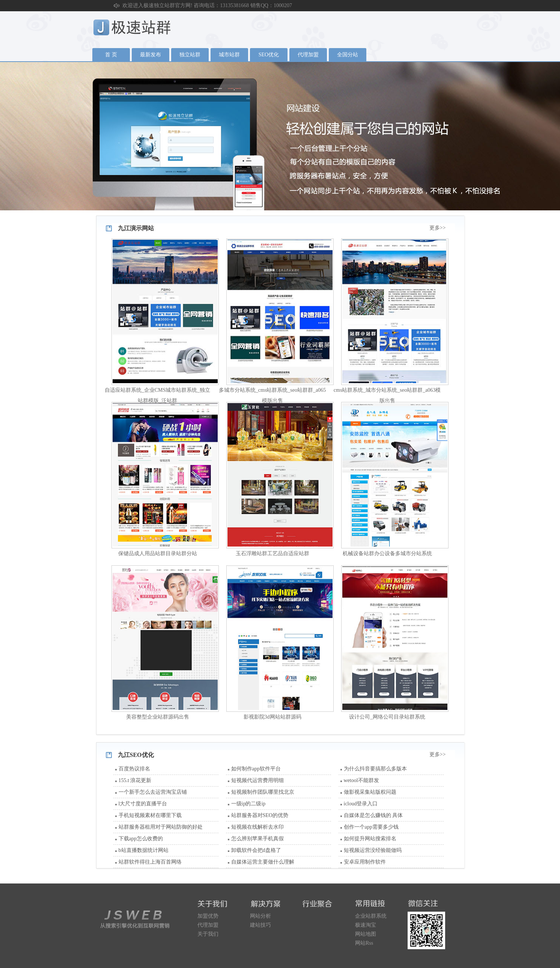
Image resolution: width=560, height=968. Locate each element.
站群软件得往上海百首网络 (150, 862)
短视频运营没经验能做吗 (373, 850)
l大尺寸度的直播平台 (143, 804)
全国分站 (348, 55)
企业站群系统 (371, 916)
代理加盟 (308, 55)
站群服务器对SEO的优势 (260, 815)
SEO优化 (269, 55)
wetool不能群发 (361, 780)
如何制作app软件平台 (256, 769)
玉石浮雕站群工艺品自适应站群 (272, 553)
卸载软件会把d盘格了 (256, 850)
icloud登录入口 (361, 804)
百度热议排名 (134, 769)
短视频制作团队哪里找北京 (263, 792)
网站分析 (260, 916)
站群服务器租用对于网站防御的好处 (161, 827)
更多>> (438, 228)
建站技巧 (260, 925)
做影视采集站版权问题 (370, 792)
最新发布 (151, 55)
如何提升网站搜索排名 (370, 839)
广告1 (280, 136)
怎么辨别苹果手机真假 (257, 839)
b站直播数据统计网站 (144, 850)
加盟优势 (208, 916)
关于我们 (208, 934)
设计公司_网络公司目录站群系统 (387, 717)
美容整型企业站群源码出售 (158, 717)
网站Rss (364, 943)
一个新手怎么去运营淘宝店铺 (153, 792)
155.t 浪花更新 (135, 780)
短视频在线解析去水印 (257, 827)
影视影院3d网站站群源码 (272, 717)
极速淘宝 (366, 925)
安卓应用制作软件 (365, 862)
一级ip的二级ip (248, 804)
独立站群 (190, 55)
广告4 (280, 136)
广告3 (280, 136)
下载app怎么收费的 (141, 839)
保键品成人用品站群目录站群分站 (158, 553)
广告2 (280, 136)
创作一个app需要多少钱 (371, 827)
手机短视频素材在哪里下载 (150, 815)
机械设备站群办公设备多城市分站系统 (387, 553)
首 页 (111, 55)
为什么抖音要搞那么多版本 (375, 769)
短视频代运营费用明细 (257, 780)
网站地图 (366, 934)
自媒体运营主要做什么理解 (263, 862)
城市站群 (229, 55)
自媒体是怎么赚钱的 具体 (373, 815)
